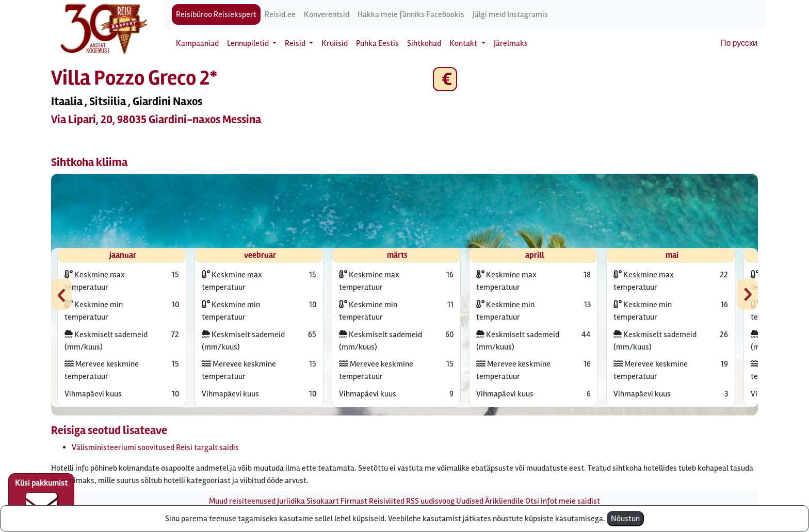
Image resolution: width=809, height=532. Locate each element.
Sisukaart (323, 501)
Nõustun (625, 519)
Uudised (470, 501)
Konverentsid (327, 14)
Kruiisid (335, 43)
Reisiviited (387, 501)
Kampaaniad (197, 43)
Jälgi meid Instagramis (510, 14)
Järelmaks (511, 43)
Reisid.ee (280, 14)
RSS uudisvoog (430, 501)
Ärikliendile (504, 501)
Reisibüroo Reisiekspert (216, 14)
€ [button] (445, 79)
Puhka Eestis (377, 43)
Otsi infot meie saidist (563, 501)
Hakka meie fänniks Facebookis (411, 14)
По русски (739, 43)
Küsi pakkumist (41, 499)
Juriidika (291, 501)
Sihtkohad (424, 43)
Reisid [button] (296, 43)
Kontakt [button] (464, 43)
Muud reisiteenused (242, 501)
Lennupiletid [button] (249, 43)
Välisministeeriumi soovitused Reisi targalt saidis (155, 447)
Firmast (354, 501)
